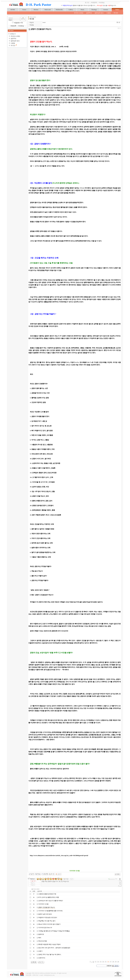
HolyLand (48, 10)
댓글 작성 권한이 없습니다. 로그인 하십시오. (80, 883)
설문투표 (89, 13)
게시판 (116, 13)
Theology (94, 10)
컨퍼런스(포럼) (79, 13)
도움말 (109, 13)
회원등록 (94, 3)
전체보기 (13, 34)
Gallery (71, 10)
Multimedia (59, 10)
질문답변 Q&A (99, 13)
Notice (117, 10)
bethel (44, 22)
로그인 (87, 3)
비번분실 (102, 3)
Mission (36, 10)
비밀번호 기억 (18, 23)
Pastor (24, 10)
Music (82, 10)
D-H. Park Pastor (39, 5)
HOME (13, 10)
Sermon (106, 10)
